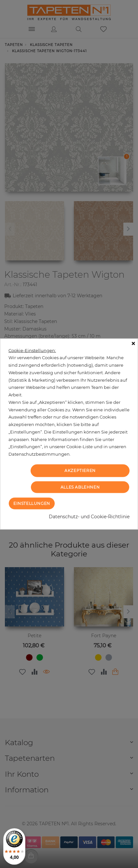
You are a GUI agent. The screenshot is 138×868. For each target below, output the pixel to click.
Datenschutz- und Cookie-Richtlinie (89, 517)
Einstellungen (32, 503)
